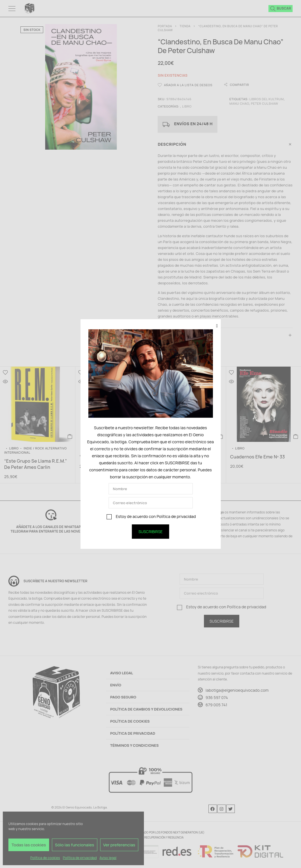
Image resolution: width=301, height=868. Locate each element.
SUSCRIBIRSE (150, 532)
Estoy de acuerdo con (151, 517)
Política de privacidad (176, 516)
